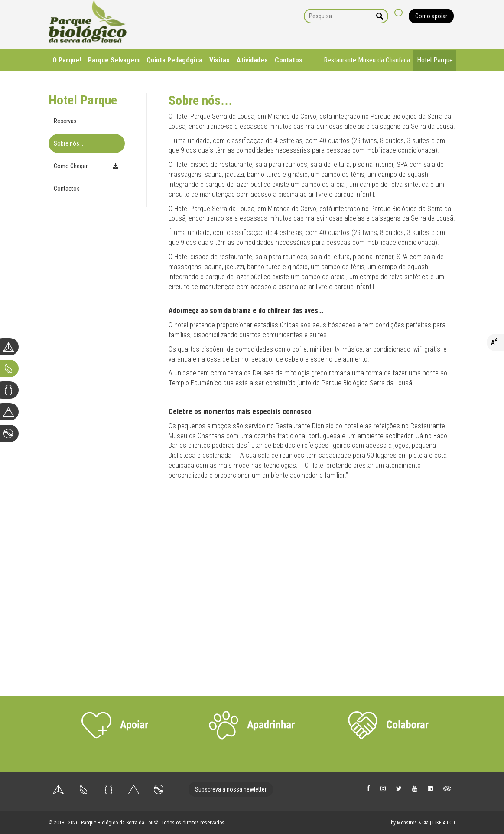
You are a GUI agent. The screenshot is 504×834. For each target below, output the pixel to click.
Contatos (289, 60)
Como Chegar (71, 166)
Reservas (65, 121)
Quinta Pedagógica (174, 60)
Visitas (219, 60)
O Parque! (67, 60)
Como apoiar (431, 16)
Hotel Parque (435, 60)
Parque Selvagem (114, 60)
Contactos (67, 189)
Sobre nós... (68, 143)
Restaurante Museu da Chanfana (367, 60)
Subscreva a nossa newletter (231, 789)
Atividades (252, 60)
